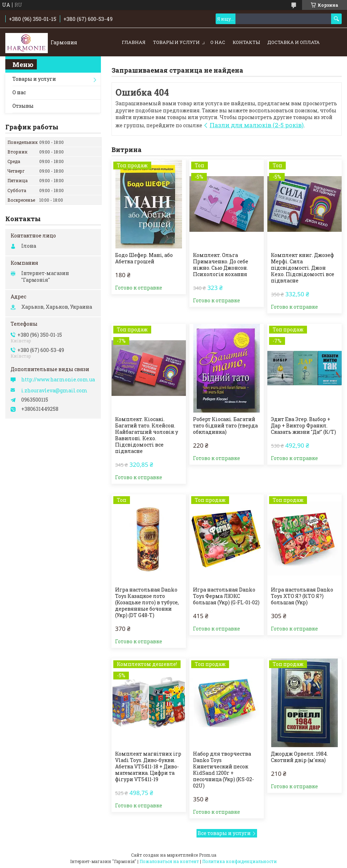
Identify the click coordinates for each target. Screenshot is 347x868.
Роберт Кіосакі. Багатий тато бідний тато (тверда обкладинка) (225, 426)
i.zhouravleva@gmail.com (54, 391)
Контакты (246, 42)
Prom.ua (208, 855)
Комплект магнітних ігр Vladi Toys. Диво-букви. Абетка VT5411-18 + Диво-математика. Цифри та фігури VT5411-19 (148, 767)
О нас (218, 42)
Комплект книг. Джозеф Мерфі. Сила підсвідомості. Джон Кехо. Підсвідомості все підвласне (303, 268)
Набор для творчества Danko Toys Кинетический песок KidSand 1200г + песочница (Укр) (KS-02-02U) (223, 770)
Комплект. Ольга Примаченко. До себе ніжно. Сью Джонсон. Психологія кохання (221, 265)
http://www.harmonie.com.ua (58, 380)
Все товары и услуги (224, 833)
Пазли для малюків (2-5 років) (257, 125)
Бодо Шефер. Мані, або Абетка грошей (144, 258)
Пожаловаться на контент (169, 861)
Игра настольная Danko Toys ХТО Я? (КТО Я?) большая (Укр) (302, 596)
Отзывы (23, 106)
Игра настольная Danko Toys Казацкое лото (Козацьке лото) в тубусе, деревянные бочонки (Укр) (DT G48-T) (147, 603)
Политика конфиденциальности (240, 861)
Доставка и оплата (294, 42)
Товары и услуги (176, 42)
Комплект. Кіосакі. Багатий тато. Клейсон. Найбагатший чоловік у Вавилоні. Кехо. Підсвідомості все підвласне (147, 435)
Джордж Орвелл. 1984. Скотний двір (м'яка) (299, 757)
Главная (134, 42)
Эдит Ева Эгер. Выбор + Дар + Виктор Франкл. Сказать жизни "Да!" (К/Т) (303, 426)
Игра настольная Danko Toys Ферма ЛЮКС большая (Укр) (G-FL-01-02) (226, 596)
